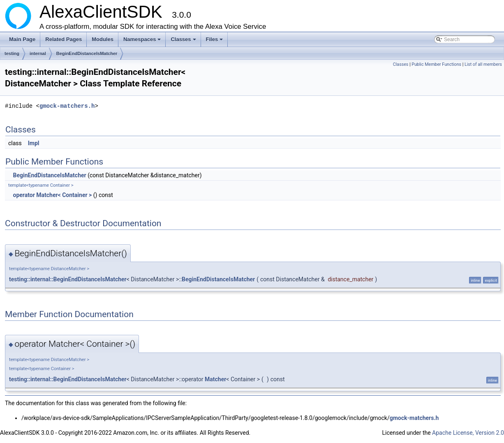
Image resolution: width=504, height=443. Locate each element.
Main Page (22, 39)
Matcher (215, 379)
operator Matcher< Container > (52, 195)
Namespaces (143, 42)
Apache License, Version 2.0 (468, 433)
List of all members (483, 64)
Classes (184, 42)
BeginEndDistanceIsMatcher (87, 53)
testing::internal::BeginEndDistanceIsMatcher (68, 279)
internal (38, 53)
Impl (34, 143)
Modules (103, 39)
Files (215, 42)
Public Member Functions (436, 64)
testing (12, 53)
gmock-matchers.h (67, 106)
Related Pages (64, 39)
